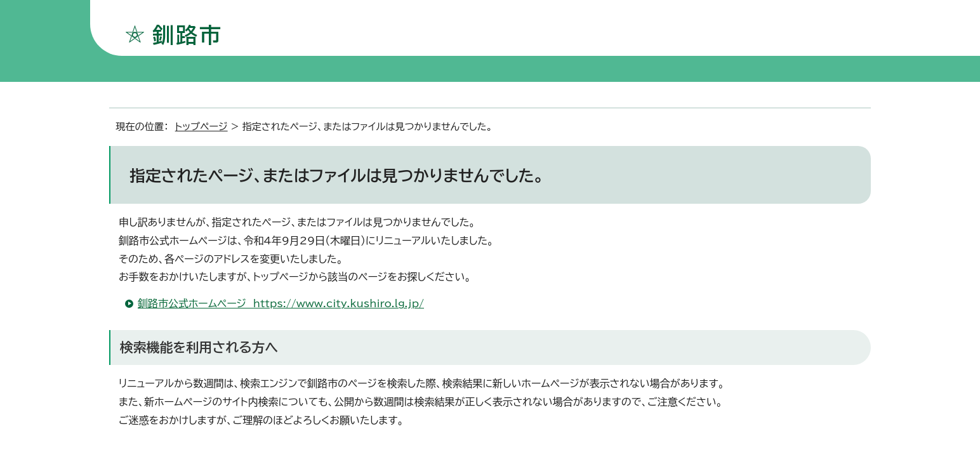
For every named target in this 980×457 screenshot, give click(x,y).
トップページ (202, 127)
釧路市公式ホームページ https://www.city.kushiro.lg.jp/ (281, 303)
